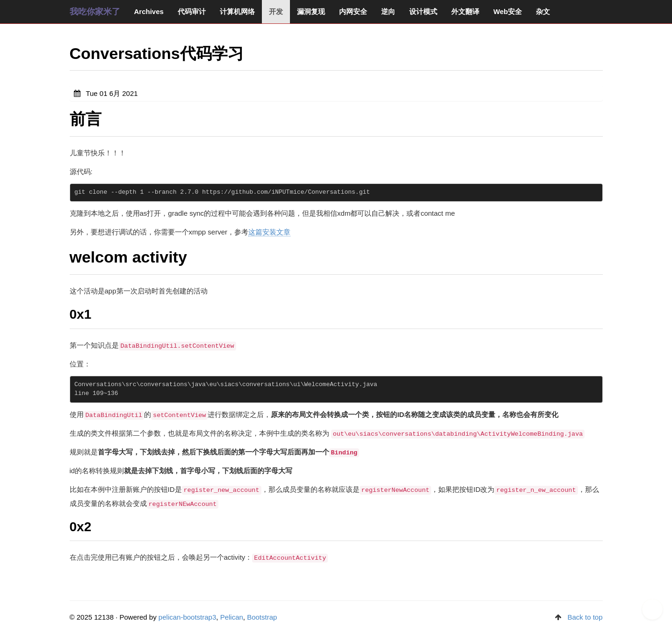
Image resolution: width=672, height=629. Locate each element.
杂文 (543, 11)
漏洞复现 (311, 11)
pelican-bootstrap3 (187, 617)
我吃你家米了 (95, 12)
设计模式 (423, 11)
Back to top (585, 617)
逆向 (388, 11)
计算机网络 (237, 11)
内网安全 (353, 11)
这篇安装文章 (269, 232)
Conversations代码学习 (157, 53)
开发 (276, 11)
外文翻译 (465, 11)
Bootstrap (262, 617)
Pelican (232, 617)
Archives (149, 11)
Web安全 (508, 11)
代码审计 (192, 11)
